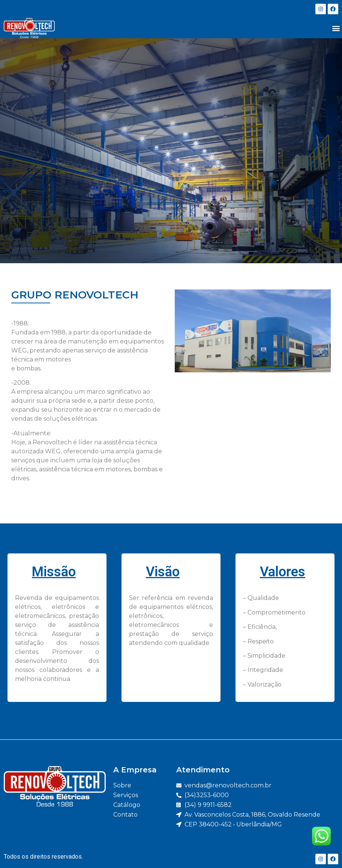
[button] (336, 28)
